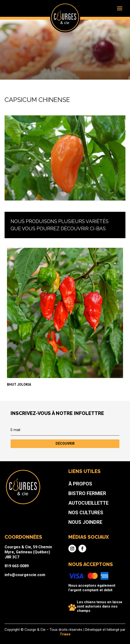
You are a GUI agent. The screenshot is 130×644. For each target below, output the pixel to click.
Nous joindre (77, 531)
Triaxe (65, 634)
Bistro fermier (78, 515)
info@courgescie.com (42, 561)
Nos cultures (77, 526)
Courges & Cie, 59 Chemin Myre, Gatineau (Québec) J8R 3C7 (44, 548)
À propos (74, 509)
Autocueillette (78, 520)
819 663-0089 (38, 556)
